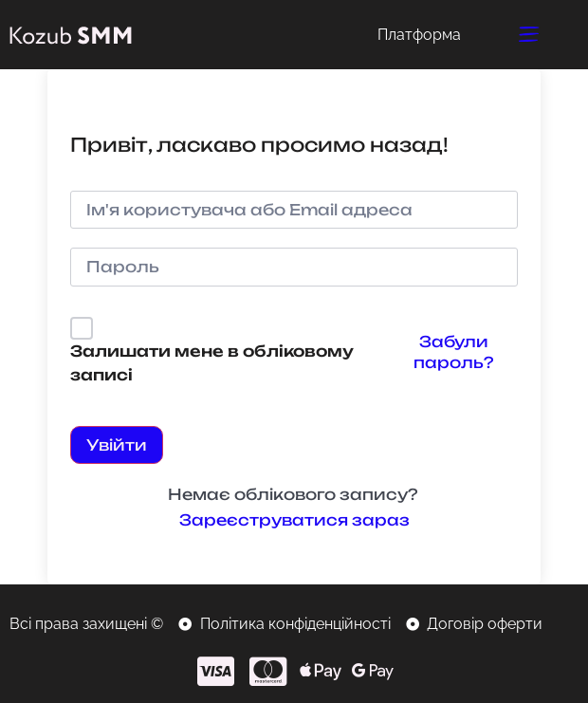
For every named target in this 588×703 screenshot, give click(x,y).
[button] (530, 35)
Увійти (117, 445)
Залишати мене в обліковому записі (212, 363)
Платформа (419, 35)
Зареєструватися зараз (294, 520)
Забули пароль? (453, 352)
